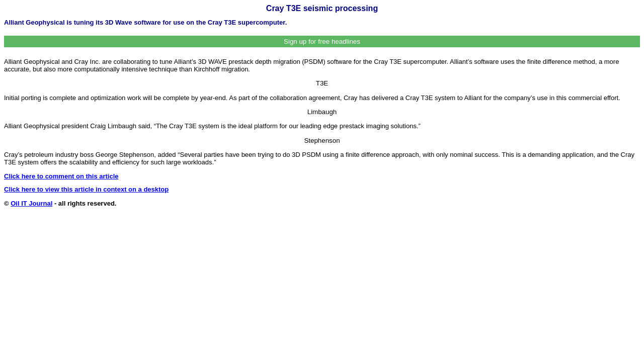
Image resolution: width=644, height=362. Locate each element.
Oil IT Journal (31, 203)
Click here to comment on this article (61, 176)
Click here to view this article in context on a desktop (86, 189)
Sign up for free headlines (322, 41)
